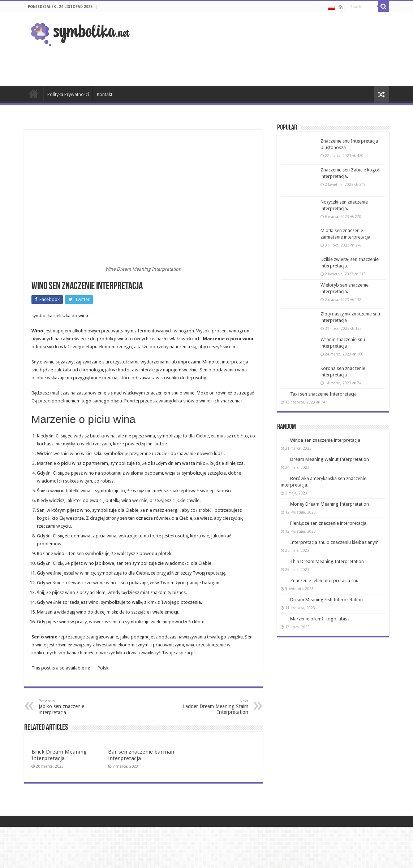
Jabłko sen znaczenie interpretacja (76, 707)
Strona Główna (34, 93)
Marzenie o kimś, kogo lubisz (320, 619)
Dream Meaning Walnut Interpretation (330, 459)
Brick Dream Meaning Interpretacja (59, 755)
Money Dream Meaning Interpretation (330, 504)
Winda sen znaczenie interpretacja (325, 440)
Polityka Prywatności (68, 94)
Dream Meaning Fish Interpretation (326, 600)
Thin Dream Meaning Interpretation (327, 561)
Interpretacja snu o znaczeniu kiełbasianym (335, 542)
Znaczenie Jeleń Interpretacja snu (324, 581)
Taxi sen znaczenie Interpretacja (323, 394)
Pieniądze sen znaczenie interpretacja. (329, 523)
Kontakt (105, 94)
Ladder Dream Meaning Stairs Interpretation (211, 707)
